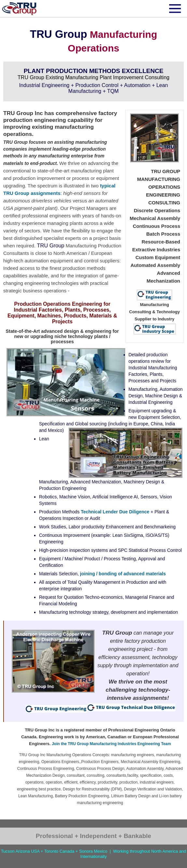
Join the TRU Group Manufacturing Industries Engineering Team (111, 744)
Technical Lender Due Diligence (115, 512)
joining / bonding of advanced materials (123, 574)
